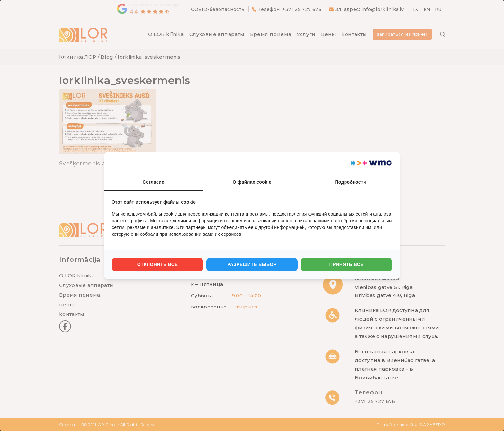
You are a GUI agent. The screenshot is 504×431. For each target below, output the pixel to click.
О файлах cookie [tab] (252, 182)
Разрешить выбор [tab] (252, 264)
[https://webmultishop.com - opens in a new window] (371, 163)
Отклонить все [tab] (157, 264)
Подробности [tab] (350, 182)
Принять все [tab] (346, 264)
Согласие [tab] (153, 182)
